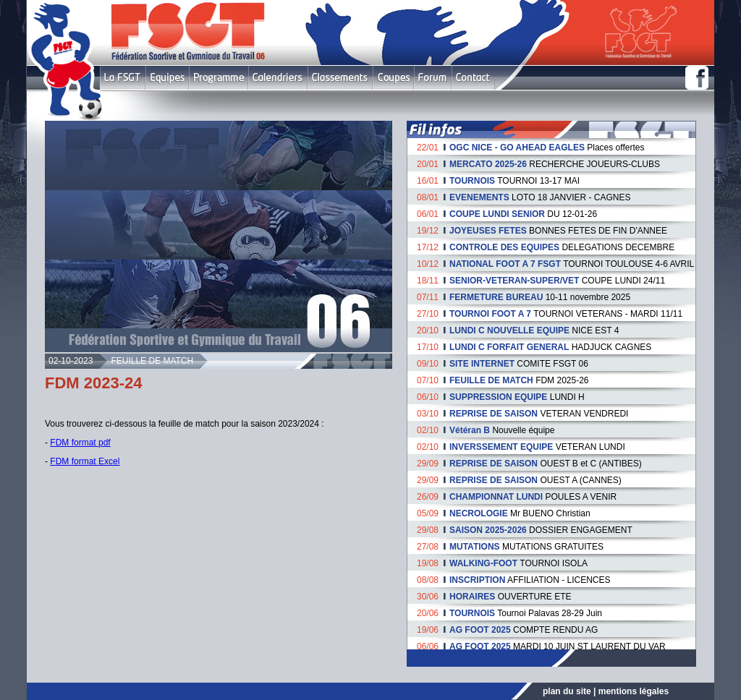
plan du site (567, 691)
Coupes (393, 78)
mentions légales (634, 691)
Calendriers (278, 78)
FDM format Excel (85, 461)
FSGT (123, 78)
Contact (473, 78)
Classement (340, 78)
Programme (219, 78)
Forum (432, 78)
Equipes (167, 78)
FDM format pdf (80, 443)
